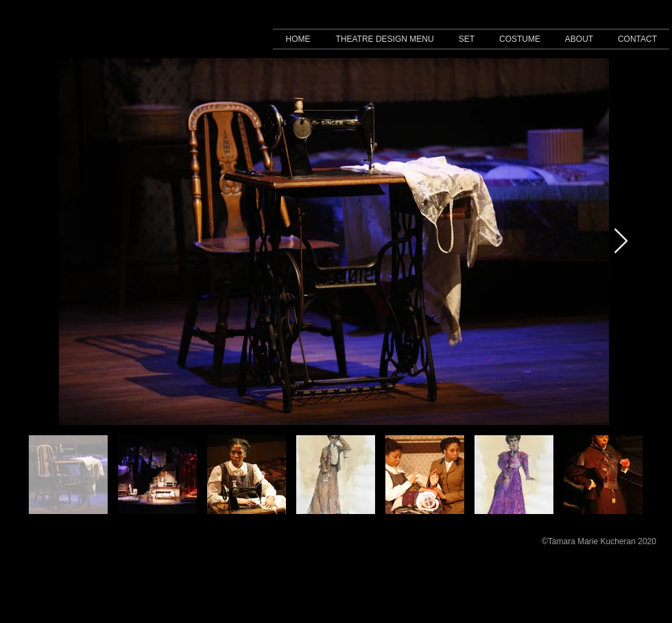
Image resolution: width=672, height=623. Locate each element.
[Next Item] (621, 242)
